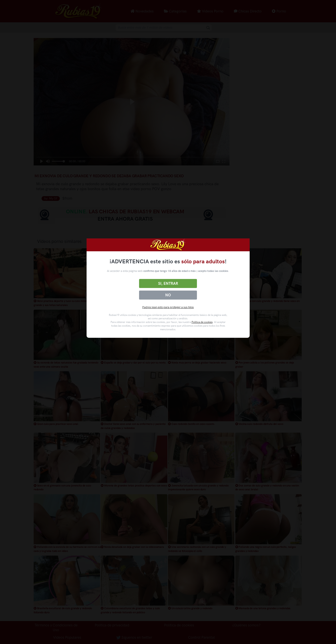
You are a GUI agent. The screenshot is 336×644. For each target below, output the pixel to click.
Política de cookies (202, 322)
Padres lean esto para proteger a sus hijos (168, 307)
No (168, 295)
